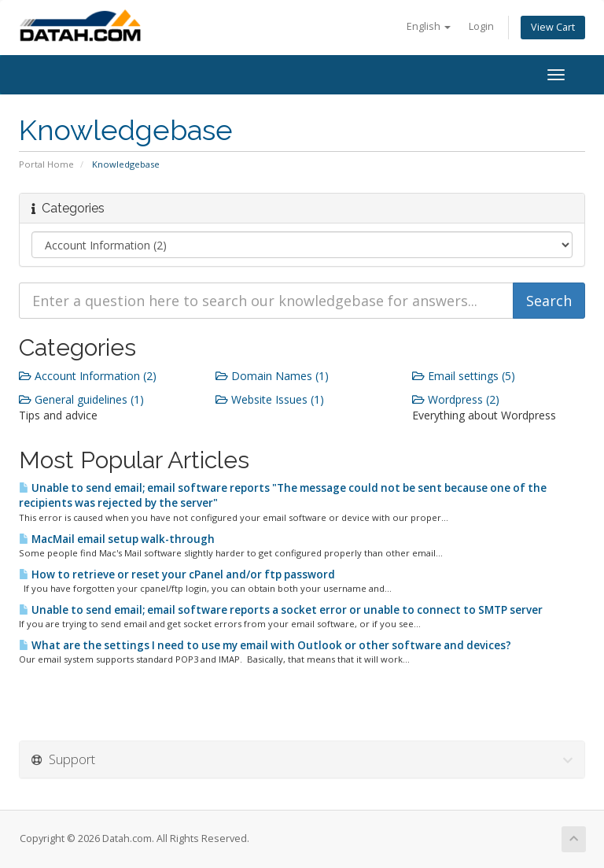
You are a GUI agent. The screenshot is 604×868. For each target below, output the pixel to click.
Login (481, 26)
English (429, 26)
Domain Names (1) (272, 376)
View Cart (553, 27)
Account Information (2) (88, 376)
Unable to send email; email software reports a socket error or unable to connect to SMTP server (281, 610)
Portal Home (46, 164)
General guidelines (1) (81, 399)
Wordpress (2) (456, 399)
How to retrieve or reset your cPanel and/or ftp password (177, 574)
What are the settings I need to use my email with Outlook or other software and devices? (265, 645)
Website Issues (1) (270, 399)
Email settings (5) (464, 376)
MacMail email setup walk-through (117, 539)
